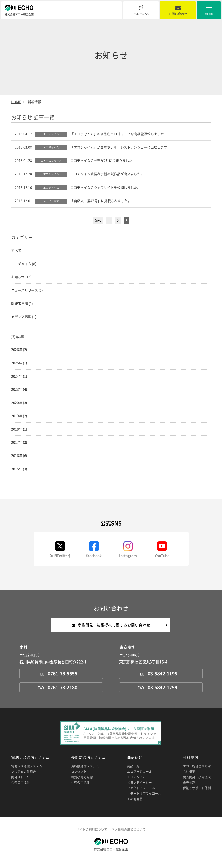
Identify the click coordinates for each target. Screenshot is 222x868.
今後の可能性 (21, 789)
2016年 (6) (19, 461)
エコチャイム (136, 784)
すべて (16, 251)
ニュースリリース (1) (27, 292)
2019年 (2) (19, 420)
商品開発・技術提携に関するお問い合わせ (111, 631)
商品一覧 (133, 773)
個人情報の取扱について (129, 836)
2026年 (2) (19, 353)
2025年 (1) (19, 366)
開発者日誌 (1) (22, 306)
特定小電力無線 (82, 784)
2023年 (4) (19, 393)
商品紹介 (135, 764)
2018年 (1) (19, 434)
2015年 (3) (19, 475)
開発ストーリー (22, 784)
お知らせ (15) (21, 279)
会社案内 (191, 764)
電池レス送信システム (30, 764)
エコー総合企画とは (197, 773)
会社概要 (189, 778)
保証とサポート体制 (197, 794)
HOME (16, 102)
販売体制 (189, 789)
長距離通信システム (88, 764)
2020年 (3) (19, 407)
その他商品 (135, 805)
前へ (98, 222)
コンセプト (79, 778)
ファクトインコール (141, 794)
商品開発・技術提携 (197, 784)
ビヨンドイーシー (139, 789)
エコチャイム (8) (24, 265)
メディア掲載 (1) (24, 319)
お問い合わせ (178, 11)
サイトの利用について (92, 836)
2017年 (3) (19, 448)
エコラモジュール (139, 778)
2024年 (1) (19, 380)
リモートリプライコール (144, 800)
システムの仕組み (24, 778)
